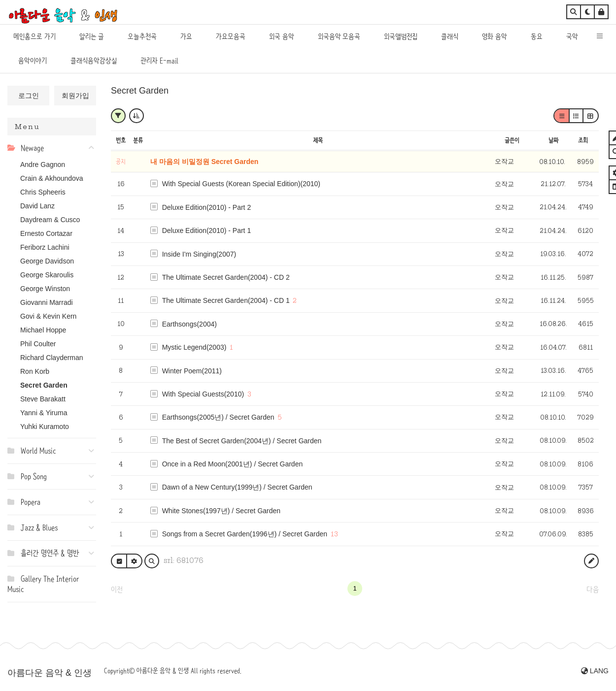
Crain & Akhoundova (52, 178)
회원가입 (75, 96)
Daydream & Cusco (50, 220)
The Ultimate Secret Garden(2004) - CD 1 (226, 300)
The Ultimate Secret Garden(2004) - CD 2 (226, 277)
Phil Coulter (38, 344)
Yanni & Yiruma (44, 413)
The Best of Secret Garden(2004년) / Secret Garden (242, 441)
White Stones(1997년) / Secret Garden (221, 511)
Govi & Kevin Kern (48, 316)
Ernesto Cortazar (46, 233)
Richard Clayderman (52, 358)
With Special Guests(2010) (203, 394)
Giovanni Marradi (47, 302)
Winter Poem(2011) (192, 371)
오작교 (504, 161)
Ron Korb (35, 371)
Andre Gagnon (43, 165)
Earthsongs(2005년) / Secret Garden (218, 417)
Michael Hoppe (43, 330)
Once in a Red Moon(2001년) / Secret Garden (233, 464)
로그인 (29, 96)
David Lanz (37, 206)
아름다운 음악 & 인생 (50, 673)
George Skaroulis (47, 275)
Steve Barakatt (43, 399)
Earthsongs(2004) (189, 324)
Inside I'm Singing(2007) (199, 254)
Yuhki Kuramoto (45, 427)
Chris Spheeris (43, 192)
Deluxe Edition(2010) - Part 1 (207, 230)
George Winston (45, 289)
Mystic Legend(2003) (194, 347)
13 (334, 534)
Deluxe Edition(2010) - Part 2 (207, 207)
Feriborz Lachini (45, 247)
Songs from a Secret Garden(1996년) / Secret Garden (245, 534)
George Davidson (47, 261)
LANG (595, 671)
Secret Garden (44, 385)
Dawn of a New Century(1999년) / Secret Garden (237, 487)
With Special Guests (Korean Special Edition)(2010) (241, 184)
